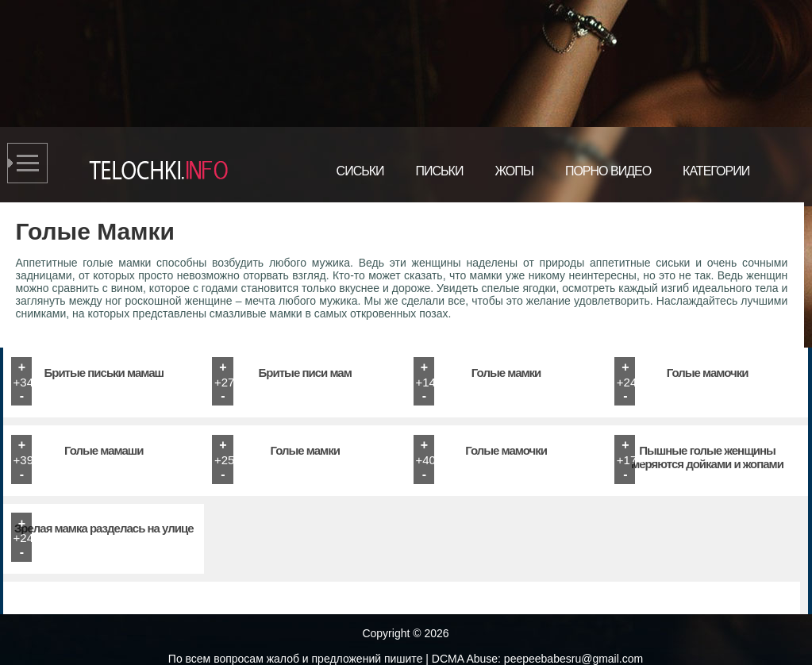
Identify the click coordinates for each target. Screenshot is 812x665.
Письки (440, 171)
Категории (716, 171)
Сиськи (360, 171)
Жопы (514, 171)
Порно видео (608, 171)
